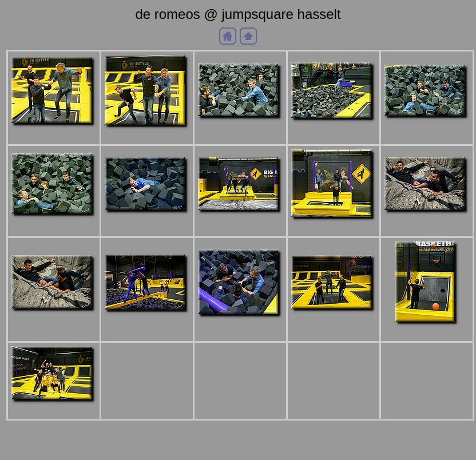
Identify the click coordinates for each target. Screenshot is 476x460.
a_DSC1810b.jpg (240, 128)
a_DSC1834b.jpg (240, 222)
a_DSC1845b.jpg (147, 322)
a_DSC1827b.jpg (54, 226)
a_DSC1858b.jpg (334, 321)
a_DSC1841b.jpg (54, 321)
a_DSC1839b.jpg (427, 222)
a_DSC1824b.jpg (427, 128)
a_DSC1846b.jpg (240, 326)
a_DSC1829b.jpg (147, 222)
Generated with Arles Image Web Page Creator (238, 446)
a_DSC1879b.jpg (54, 412)
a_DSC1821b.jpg (334, 130)
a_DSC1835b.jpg (334, 229)
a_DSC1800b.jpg (54, 135)
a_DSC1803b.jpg (147, 137)
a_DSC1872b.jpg (427, 334)
